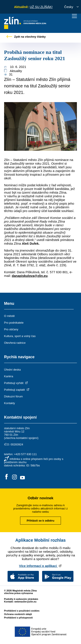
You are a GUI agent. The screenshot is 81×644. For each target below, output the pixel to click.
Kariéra (9, 376)
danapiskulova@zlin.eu (30, 276)
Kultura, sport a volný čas (20, 336)
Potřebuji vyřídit (16, 383)
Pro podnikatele (14, 323)
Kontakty (10, 403)
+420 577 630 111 (25, 454)
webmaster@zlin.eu (25, 602)
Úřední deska (12, 370)
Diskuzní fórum (13, 396)
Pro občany (11, 329)
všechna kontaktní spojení (21, 438)
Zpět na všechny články (26, 37)
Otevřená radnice (15, 343)
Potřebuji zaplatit (17, 390)
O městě (9, 316)
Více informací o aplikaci (40, 566)
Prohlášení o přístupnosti (18, 618)
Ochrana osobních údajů (18, 614)
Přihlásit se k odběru (41, 521)
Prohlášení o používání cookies (22, 611)
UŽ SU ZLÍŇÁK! (41, 7)
